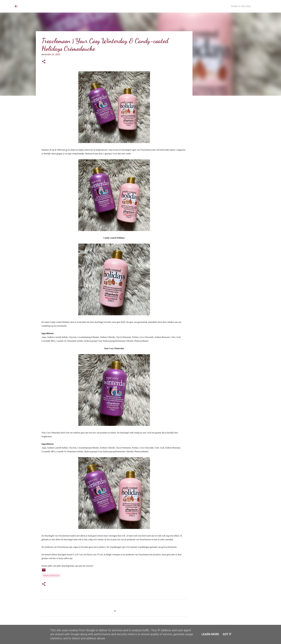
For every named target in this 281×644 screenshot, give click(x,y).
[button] (44, 62)
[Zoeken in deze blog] (248, 6)
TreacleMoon (51, 575)
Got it (227, 634)
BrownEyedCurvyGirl (44, 6)
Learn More (210, 634)
